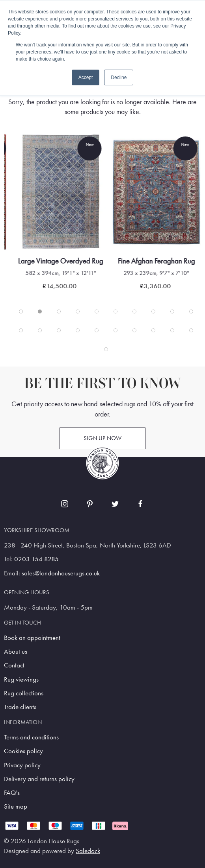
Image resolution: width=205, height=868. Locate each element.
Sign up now (102, 438)
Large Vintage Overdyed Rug (86, 261)
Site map (16, 806)
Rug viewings (21, 679)
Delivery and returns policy (39, 779)
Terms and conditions (31, 737)
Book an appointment (32, 638)
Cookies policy (23, 751)
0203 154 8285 (36, 559)
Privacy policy (22, 765)
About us (16, 651)
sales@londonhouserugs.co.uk (61, 573)
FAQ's (12, 793)
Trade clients (20, 707)
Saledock (88, 851)
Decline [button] (119, 77)
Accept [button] (86, 77)
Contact (14, 665)
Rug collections (24, 693)
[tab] (21, 311)
